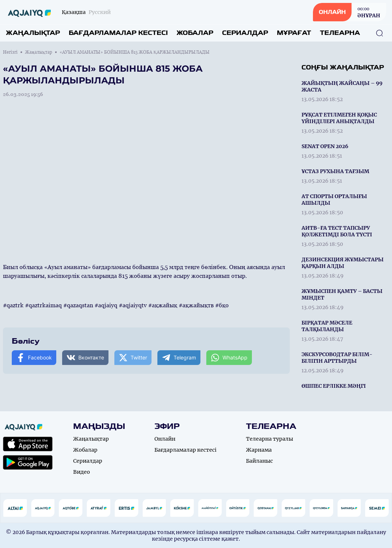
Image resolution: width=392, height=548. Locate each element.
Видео (82, 472)
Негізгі (10, 52)
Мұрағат (294, 33)
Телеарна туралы (270, 439)
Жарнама (259, 450)
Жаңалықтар (33, 33)
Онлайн (165, 439)
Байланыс (259, 461)
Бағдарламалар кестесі (118, 33)
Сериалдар (245, 33)
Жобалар (195, 33)
